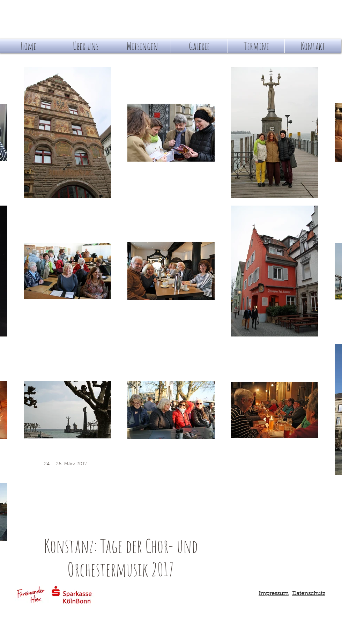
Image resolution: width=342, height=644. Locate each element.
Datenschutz (309, 594)
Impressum (274, 594)
